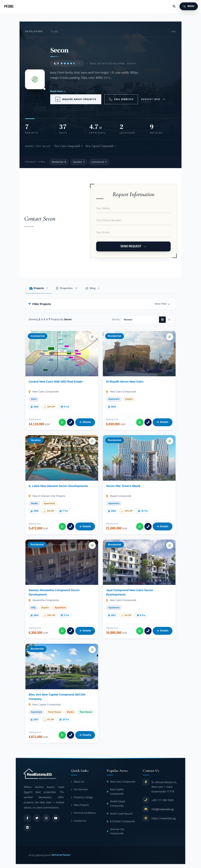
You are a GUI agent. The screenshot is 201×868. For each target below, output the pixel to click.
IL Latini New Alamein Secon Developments (58, 486)
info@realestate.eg (162, 809)
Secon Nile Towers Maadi (123, 486)
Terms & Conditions (83, 813)
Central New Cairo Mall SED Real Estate (56, 382)
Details (85, 422)
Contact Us (78, 821)
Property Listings (82, 797)
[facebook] (27, 818)
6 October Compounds (121, 821)
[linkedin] (27, 828)
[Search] (174, 6)
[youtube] (56, 818)
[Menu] (189, 6)
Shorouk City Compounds (115, 831)
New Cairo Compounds (121, 782)
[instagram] (46, 818)
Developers (34, 31)
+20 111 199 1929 (162, 800)
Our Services (79, 789)
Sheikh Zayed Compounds (116, 803)
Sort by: (116, 319)
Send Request (131, 246)
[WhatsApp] (62, 422)
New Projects (80, 805)
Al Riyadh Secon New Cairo (125, 382)
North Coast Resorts (120, 814)
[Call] (71, 422)
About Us (77, 782)
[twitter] (37, 818)
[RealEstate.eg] (9, 6)
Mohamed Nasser (61, 855)
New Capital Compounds (115, 791)
